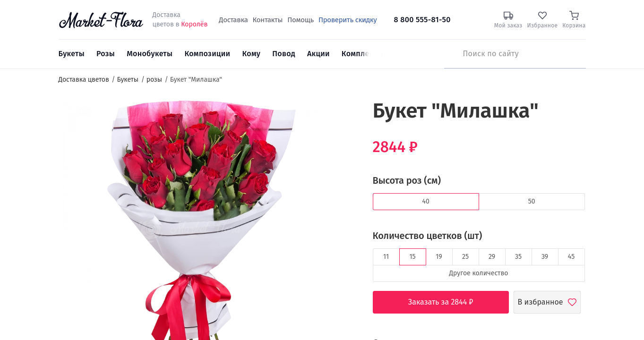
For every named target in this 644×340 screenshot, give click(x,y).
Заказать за (448, 302)
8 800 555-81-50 (422, 20)
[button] (339, 116)
